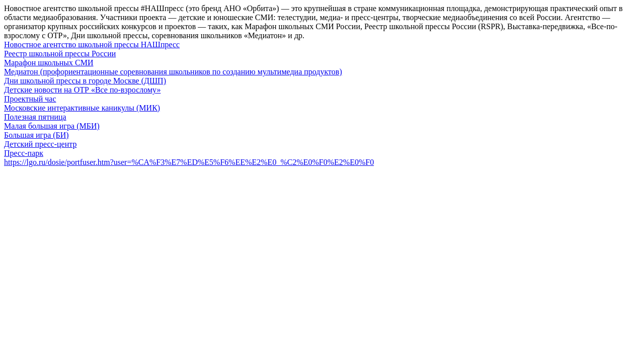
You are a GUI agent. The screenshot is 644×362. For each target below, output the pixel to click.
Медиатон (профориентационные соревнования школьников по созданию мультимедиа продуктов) (173, 72)
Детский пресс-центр (40, 144)
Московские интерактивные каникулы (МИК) (82, 108)
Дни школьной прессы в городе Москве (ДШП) (85, 81)
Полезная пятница (35, 117)
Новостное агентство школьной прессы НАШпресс (92, 44)
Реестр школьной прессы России (60, 54)
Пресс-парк (24, 153)
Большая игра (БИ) (36, 135)
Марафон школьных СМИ (49, 63)
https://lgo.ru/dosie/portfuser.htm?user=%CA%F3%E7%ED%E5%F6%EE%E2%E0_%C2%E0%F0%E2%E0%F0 (189, 162)
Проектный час (30, 99)
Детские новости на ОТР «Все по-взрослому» (82, 90)
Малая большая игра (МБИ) (52, 126)
